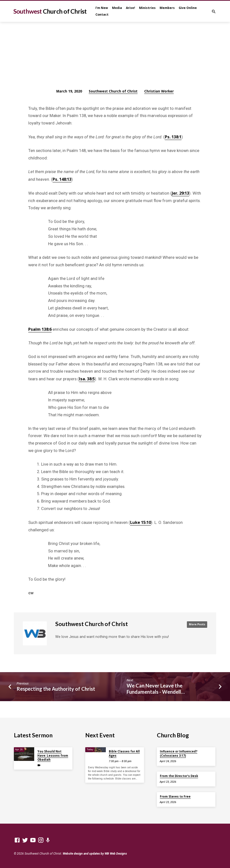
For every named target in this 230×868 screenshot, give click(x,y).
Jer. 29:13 (180, 193)
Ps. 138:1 (173, 137)
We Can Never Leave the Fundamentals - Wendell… (156, 689)
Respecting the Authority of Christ (56, 689)
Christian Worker (159, 91)
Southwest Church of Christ (113, 91)
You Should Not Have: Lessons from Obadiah (53, 755)
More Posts (196, 624)
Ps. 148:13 (62, 179)
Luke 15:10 (141, 522)
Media (117, 8)
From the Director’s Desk (179, 776)
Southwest (50, 11)
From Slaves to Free (175, 796)
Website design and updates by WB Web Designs (95, 854)
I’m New (102, 8)
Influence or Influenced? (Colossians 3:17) (179, 753)
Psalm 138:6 (40, 329)
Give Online (188, 8)
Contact (102, 15)
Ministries (147, 8)
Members (167, 8)
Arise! (130, 8)
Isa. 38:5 (87, 379)
